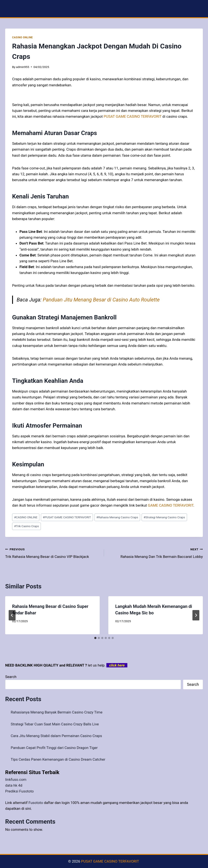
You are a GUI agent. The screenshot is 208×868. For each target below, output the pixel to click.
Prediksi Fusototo (19, 791)
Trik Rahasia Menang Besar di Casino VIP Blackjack (53, 553)
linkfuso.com (16, 779)
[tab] (95, 638)
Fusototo (36, 803)
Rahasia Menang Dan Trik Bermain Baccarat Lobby (155, 553)
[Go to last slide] (12, 615)
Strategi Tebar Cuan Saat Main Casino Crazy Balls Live (55, 724)
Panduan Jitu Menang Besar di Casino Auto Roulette (101, 300)
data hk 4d (14, 785)
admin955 (23, 67)
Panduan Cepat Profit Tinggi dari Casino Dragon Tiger (54, 748)
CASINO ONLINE (22, 37)
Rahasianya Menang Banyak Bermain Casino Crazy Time (57, 712)
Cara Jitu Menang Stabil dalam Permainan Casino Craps (56, 736)
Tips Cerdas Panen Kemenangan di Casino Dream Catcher (58, 759)
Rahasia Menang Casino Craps (117, 517)
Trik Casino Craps (26, 526)
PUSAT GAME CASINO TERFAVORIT (67, 517)
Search (11, 677)
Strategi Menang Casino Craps (164, 517)
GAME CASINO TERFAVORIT (171, 505)
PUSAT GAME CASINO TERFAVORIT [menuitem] (133, 116)
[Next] (196, 615)
